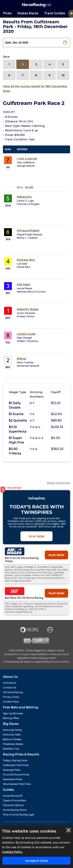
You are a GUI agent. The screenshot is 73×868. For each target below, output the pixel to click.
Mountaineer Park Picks (17, 784)
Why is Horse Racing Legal (18, 815)
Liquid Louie (26, 334)
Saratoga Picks (12, 770)
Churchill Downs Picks (16, 775)
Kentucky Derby (12, 730)
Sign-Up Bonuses (13, 713)
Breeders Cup (11, 749)
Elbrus (22, 359)
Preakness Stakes (13, 744)
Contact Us (9, 688)
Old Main (24, 284)
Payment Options (13, 805)
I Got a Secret (27, 159)
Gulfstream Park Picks (16, 765)
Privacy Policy (11, 697)
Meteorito (24, 197)
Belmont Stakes (12, 739)
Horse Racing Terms (15, 810)
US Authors (10, 683)
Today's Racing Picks (15, 760)
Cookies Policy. (12, 852)
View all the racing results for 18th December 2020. (35, 89)
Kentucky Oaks (12, 735)
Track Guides (55, 13)
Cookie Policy (11, 702)
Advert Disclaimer (58, 483)
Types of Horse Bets (15, 800)
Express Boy (26, 260)
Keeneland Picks (13, 779)
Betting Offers (11, 718)
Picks (7, 13)
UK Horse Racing (13, 692)
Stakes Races (28, 13)
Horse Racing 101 (13, 796)
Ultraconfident (28, 230)
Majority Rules (28, 309)
